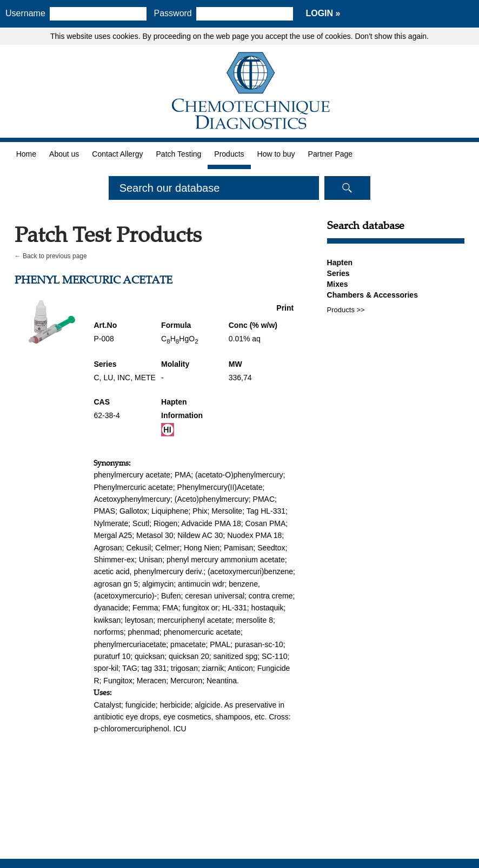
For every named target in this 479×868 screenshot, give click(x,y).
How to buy (276, 154)
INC (124, 378)
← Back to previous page (51, 256)
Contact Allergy (117, 154)
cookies (125, 36)
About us (64, 154)
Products (229, 154)
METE (145, 378)
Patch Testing (179, 154)
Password (173, 13)
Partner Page (331, 154)
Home (26, 154)
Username (25, 13)
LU (108, 378)
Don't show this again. (392, 36)
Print (285, 308)
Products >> (346, 310)
